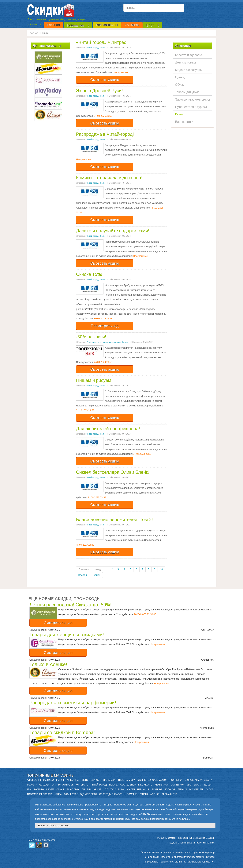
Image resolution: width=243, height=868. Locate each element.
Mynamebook (66, 785)
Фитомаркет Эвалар (39, 794)
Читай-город (93, 48)
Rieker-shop (162, 785)
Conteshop (178, 785)
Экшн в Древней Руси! (99, 91)
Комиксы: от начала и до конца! (109, 178)
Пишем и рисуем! (94, 380)
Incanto (39, 789)
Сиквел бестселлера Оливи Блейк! (113, 472)
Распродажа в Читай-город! (105, 134)
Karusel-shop (128, 785)
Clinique (96, 780)
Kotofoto (82, 785)
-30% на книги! (91, 337)
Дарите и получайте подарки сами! (113, 231)
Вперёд (82, 575)
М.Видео (49, 780)
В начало (84, 569)
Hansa (58, 794)
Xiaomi (131, 789)
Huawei (113, 785)
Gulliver (87, 789)
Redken (207, 785)
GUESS (98, 789)
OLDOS (210, 789)
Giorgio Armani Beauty (198, 780)
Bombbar (132, 794)
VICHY (85, 780)
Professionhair (94, 342)
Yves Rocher (34, 780)
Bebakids (157, 789)
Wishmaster (196, 789)
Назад (97, 569)
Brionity (32, 785)
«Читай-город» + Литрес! (102, 42)
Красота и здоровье (112, 342)
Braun (198, 785)
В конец (96, 575)
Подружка (176, 780)
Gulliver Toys (48, 785)
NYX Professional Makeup (152, 780)
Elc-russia (109, 780)
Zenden (144, 794)
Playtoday (73, 789)
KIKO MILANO (145, 785)
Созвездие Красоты (112, 794)
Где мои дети (88, 794)
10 (161, 569)
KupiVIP (60, 780)
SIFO (189, 785)
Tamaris (182, 789)
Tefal (121, 780)
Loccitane (110, 789)
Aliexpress (73, 780)
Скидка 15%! (89, 274)
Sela (29, 789)
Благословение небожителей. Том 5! (114, 520)
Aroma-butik (169, 794)
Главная (33, 33)
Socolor (170, 789)
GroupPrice (71, 794)
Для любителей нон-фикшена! (108, 429)
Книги (102, 48)
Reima (121, 789)
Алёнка (155, 794)
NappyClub (143, 789)
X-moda (131, 780)
